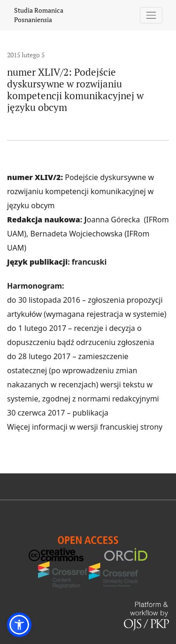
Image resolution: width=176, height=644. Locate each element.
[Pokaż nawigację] (151, 15)
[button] (19, 625)
